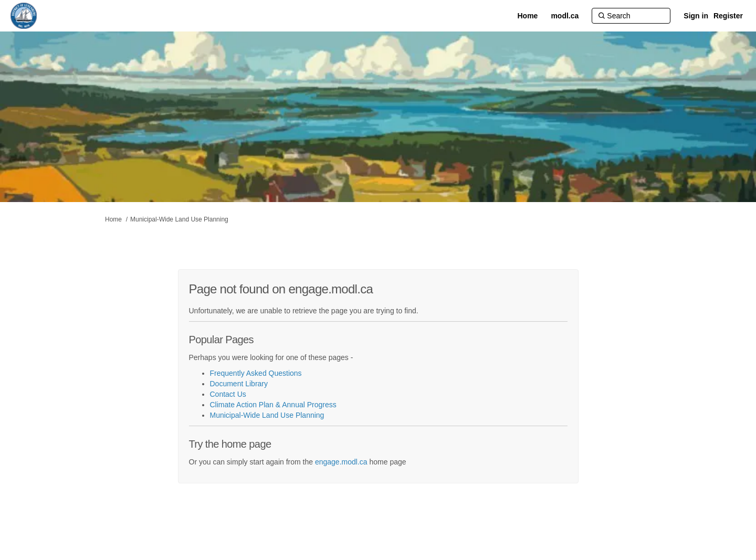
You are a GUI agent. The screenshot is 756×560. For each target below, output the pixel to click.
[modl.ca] (565, 16)
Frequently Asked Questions (256, 373)
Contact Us (228, 394)
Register (728, 16)
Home (113, 219)
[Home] (527, 16)
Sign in (696, 16)
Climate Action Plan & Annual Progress (273, 405)
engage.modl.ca (341, 462)
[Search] (631, 16)
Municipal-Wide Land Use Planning (179, 219)
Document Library (239, 384)
